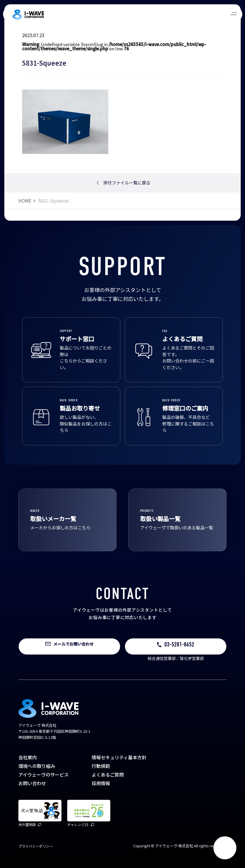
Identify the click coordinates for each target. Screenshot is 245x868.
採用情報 (101, 783)
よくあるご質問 (108, 774)
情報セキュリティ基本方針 (119, 757)
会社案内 (28, 757)
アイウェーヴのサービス (44, 774)
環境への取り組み (37, 766)
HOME (25, 201)
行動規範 (101, 766)
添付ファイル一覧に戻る (122, 183)
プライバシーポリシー (36, 846)
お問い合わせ (32, 783)
